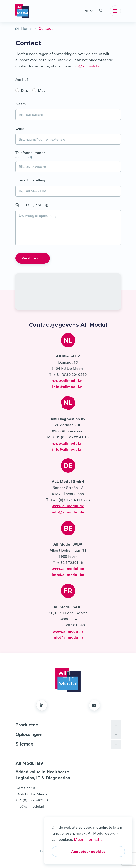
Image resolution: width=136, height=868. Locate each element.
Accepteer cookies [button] (88, 851)
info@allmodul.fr (68, 637)
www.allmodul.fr (68, 631)
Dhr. (25, 90)
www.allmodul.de (68, 506)
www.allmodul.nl (68, 380)
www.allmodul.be (68, 568)
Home (27, 28)
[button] (101, 11)
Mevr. (43, 90)
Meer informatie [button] (88, 839)
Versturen (33, 258)
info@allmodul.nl (87, 66)
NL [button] (87, 11)
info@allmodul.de (68, 512)
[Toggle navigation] (115, 11)
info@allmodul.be (68, 574)
